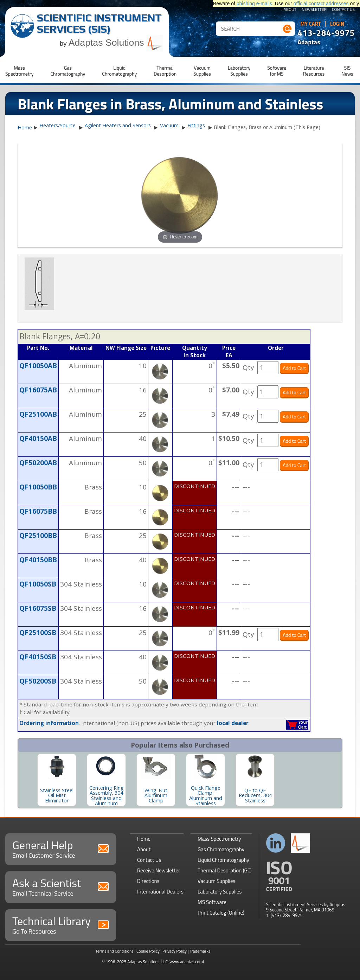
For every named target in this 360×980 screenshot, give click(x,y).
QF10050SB (38, 584)
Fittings (196, 125)
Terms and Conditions (114, 951)
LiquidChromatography (119, 71)
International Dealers (160, 892)
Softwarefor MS (277, 71)
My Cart (311, 24)
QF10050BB (38, 487)
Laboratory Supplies (220, 892)
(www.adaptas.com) (186, 962)
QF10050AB (38, 366)
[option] (57, 780)
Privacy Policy (175, 951)
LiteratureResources (314, 71)
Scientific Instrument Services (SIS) (99, 23)
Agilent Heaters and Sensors (118, 125)
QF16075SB (38, 608)
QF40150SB (38, 657)
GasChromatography (68, 71)
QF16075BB (38, 511)
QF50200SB (38, 681)
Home (25, 128)
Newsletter (314, 10)
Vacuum (169, 125)
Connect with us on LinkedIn (276, 843)
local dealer (233, 723)
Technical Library (61, 924)
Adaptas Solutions (116, 43)
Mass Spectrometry (219, 839)
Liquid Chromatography (223, 860)
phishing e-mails (254, 4)
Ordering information (49, 723)
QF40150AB (38, 438)
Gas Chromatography (221, 849)
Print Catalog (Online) (221, 913)
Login (337, 24)
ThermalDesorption (165, 71)
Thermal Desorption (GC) (225, 870)
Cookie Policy (148, 951)
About (290, 10)
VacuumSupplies (202, 71)
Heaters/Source (57, 125)
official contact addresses (321, 4)
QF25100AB (38, 414)
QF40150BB (38, 560)
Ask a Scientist (61, 886)
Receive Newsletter (159, 870)
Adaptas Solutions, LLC (147, 962)
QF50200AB (38, 463)
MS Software (212, 902)
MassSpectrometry (19, 71)
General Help (61, 848)
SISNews (347, 71)
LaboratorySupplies (239, 71)
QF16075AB (38, 390)
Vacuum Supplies (216, 881)
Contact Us (343, 10)
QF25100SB (38, 633)
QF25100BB (38, 536)
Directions (148, 881)
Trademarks (200, 951)
